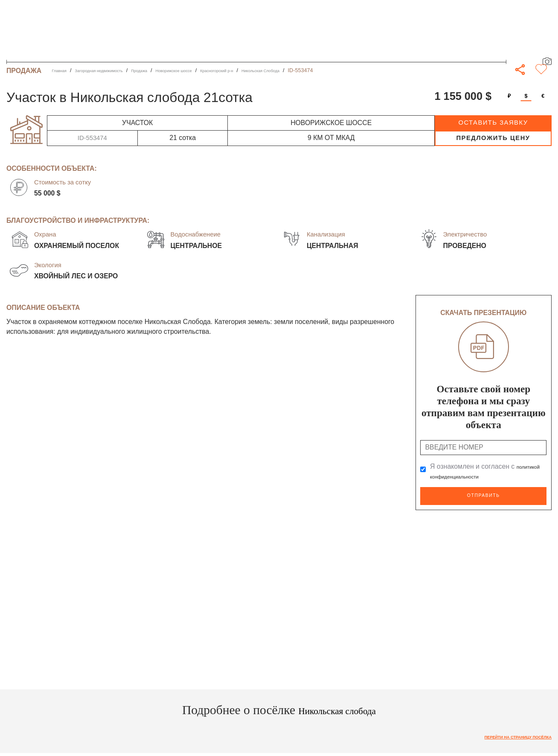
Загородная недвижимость (114, 70)
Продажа (167, 70)
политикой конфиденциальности (481, 476)
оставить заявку (493, 123)
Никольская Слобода (326, 70)
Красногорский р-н (268, 70)
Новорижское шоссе (212, 70)
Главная (62, 70)
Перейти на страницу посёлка (505, 735)
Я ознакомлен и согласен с (481, 471)
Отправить (483, 495)
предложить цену (493, 138)
